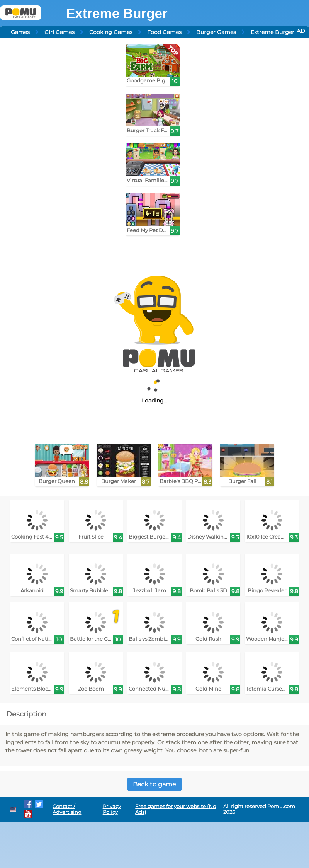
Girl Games (59, 32)
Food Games (164, 32)
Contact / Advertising (67, 809)
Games (20, 32)
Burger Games (216, 32)
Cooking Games (111, 32)
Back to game (154, 784)
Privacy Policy (112, 809)
